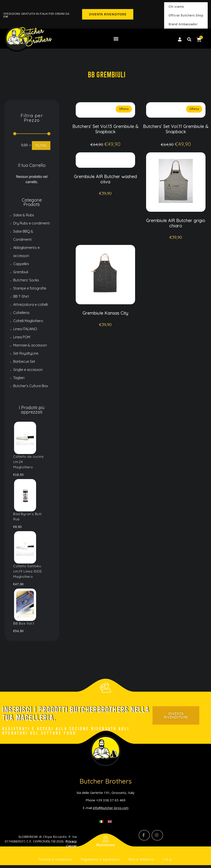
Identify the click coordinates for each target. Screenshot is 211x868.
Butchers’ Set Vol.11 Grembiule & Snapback (176, 129)
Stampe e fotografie (30, 288)
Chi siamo (176, 7)
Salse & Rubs (24, 215)
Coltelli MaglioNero (28, 321)
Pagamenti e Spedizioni (101, 861)
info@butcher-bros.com (111, 808)
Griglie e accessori (28, 370)
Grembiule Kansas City (105, 326)
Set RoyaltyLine (26, 353)
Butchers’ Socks (26, 280)
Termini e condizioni (60, 861)
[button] (108, 14)
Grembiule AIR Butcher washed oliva (105, 186)
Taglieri (19, 378)
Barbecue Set (24, 361)
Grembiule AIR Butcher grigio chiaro (176, 230)
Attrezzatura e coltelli (30, 305)
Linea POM (22, 337)
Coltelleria (21, 313)
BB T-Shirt (21, 296)
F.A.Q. (162, 861)
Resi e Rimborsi (138, 861)
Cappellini (21, 264)
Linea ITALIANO (25, 329)
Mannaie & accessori (30, 345)
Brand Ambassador (183, 24)
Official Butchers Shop (186, 15)
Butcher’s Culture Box (31, 386)
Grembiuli (21, 272)
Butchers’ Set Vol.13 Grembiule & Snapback (105, 129)
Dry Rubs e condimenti (31, 223)
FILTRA (41, 145)
